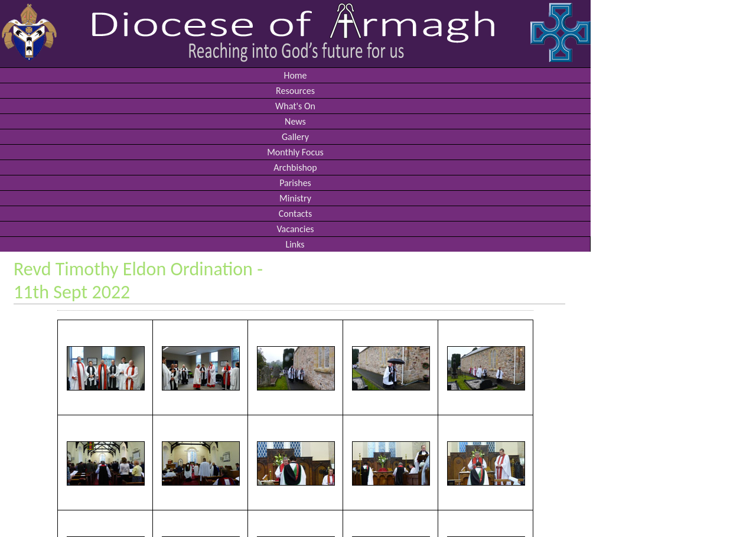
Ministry (295, 198)
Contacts (295, 214)
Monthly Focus (295, 152)
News (295, 121)
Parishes (295, 183)
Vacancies (295, 229)
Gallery (295, 137)
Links (295, 244)
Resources (295, 91)
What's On (295, 106)
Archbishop (295, 167)
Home (295, 75)
